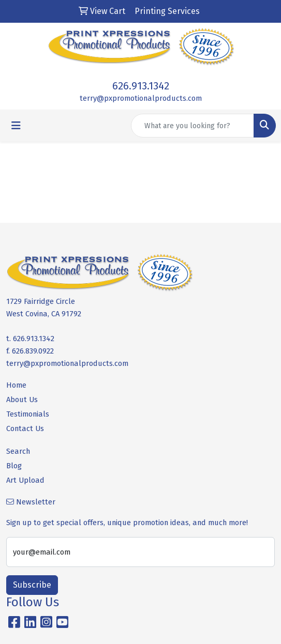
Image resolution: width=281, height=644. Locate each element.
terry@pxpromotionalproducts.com (141, 98)
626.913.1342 (141, 86)
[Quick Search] (193, 126)
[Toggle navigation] (16, 126)
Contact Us (25, 428)
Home (16, 385)
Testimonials (28, 414)
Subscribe (32, 585)
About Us (22, 400)
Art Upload (25, 480)
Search (18, 451)
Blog (14, 466)
